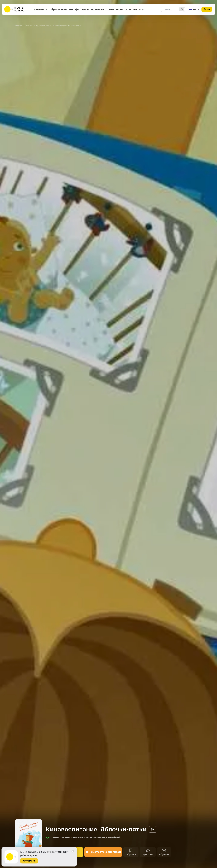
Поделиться (148, 854)
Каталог (39, 9)
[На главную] (16, 9)
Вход (207, 9)
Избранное (131, 854)
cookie (51, 852)
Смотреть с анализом (106, 852)
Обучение (164, 854)
